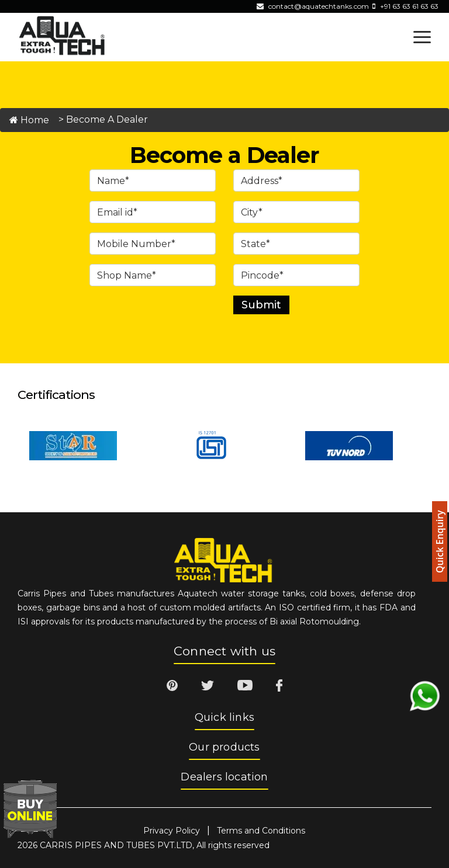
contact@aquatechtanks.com (319, 6)
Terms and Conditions (261, 831)
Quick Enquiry (440, 541)
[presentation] (178, 325)
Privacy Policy (172, 831)
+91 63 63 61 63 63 (409, 6)
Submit (261, 305)
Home (29, 120)
